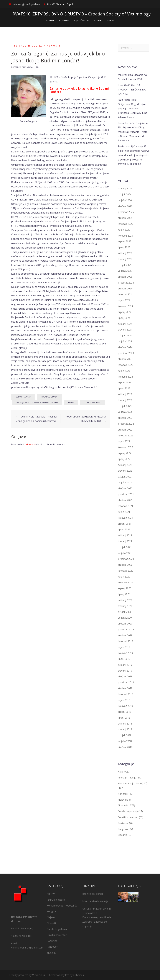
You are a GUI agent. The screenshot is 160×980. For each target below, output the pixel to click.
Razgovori (124, 829)
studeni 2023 (125, 359)
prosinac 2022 (126, 424)
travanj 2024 (125, 330)
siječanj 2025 (125, 277)
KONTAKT (98, 20)
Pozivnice (123, 823)
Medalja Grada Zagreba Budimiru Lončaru (37, 402)
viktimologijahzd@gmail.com (27, 4)
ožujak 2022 (125, 477)
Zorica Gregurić (92, 402)
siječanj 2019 (125, 676)
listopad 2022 (125, 435)
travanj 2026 (125, 189)
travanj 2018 (125, 729)
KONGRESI (64, 20)
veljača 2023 (125, 412)
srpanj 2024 (125, 312)
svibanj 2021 (125, 535)
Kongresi (123, 794)
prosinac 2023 (126, 353)
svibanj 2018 (125, 723)
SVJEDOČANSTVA (81, 20)
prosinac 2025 (126, 212)
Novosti (54, 46)
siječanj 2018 (125, 747)
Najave (122, 800)
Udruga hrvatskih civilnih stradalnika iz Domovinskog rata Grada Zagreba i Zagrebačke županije (97, 917)
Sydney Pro (63, 975)
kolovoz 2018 (125, 706)
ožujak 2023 (125, 406)
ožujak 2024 (125, 336)
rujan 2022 (124, 441)
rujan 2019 (124, 647)
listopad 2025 (125, 224)
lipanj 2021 (124, 529)
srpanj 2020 (125, 588)
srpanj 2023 (125, 382)
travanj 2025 (125, 259)
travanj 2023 (125, 400)
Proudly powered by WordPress (27, 975)
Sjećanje (123, 835)
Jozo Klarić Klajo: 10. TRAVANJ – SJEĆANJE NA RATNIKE (132, 90)
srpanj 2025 (125, 241)
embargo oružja (49, 397)
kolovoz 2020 (125, 582)
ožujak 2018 (125, 735)
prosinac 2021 (126, 494)
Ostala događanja (128, 811)
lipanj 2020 (124, 594)
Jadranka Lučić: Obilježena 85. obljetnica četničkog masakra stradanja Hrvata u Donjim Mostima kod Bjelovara (133, 132)
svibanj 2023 (125, 394)
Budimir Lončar (23, 397)
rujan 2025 (124, 230)
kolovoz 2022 (125, 447)
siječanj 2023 (125, 418)
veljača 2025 (125, 271)
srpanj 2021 (125, 524)
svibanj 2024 (125, 324)
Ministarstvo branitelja (95, 901)
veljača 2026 (125, 200)
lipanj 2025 (124, 247)
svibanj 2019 (125, 665)
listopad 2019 (125, 641)
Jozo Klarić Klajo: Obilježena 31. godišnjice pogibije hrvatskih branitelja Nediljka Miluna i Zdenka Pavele (133, 108)
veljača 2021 (125, 553)
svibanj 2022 (125, 465)
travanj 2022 (125, 471)
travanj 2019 (125, 671)
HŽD (37, 67)
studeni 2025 (125, 218)
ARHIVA (111, 20)
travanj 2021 (125, 541)
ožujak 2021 (125, 547)
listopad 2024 (125, 294)
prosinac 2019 (126, 629)
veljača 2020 (125, 618)
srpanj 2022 (125, 453)
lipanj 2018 (124, 718)
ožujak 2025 (125, 265)
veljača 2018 (125, 741)
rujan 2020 (124, 576)
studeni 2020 (125, 565)
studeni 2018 (125, 688)
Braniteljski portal (93, 894)
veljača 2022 (125, 482)
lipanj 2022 (124, 459)
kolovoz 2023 (125, 377)
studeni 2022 (125, 430)
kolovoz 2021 (125, 518)
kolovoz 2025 (125, 235)
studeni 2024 (125, 288)
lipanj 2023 (124, 388)
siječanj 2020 (125, 624)
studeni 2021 (125, 500)
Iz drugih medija (28, 46)
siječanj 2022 (125, 488)
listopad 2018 (125, 694)
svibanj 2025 (125, 253)
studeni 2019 (125, 635)
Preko (71, 402)
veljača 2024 (125, 341)
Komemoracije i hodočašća (133, 783)
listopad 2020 (125, 571)
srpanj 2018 (125, 712)
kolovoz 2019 (125, 653)
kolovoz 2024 (125, 306)
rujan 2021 (124, 512)
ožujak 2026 (125, 194)
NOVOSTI (50, 20)
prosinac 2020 (126, 559)
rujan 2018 (124, 700)
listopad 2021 (125, 506)
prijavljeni (30, 444)
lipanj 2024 (124, 318)
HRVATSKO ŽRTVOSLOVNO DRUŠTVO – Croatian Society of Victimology (80, 14)
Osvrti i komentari (128, 817)
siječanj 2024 (125, 347)
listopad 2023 (125, 365)
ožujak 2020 (125, 612)
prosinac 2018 (126, 682)
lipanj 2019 (124, 659)
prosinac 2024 (126, 283)
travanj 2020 (125, 606)
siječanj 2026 (125, 206)
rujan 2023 (124, 371)
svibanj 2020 (125, 600)
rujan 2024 (124, 300)
